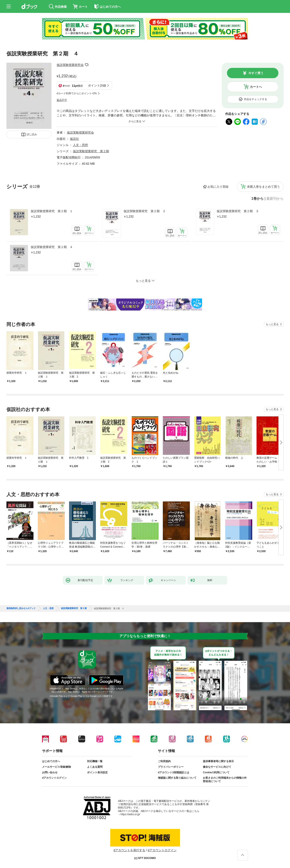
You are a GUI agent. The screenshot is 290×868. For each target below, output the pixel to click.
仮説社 (74, 139)
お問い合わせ (50, 772)
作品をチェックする (255, 99)
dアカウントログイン (54, 778)
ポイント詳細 (97, 85)
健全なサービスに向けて (217, 767)
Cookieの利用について (216, 772)
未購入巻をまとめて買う (263, 187)
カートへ (256, 87)
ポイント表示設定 (97, 772)
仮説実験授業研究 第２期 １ (52, 211)
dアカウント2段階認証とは (174, 772)
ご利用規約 (164, 761)
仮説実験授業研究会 (70, 65)
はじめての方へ (51, 761)
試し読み (32, 134)
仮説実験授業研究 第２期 (91, 151)
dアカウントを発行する (129, 850)
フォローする (87, 65)
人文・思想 (80, 145)
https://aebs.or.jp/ (130, 814)
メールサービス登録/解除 (57, 767)
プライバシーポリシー (171, 767)
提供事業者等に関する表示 (218, 761)
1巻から (258, 199)
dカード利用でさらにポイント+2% (77, 93)
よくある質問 (95, 767)
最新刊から (275, 199)
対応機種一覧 (95, 761)
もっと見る (272, 324)
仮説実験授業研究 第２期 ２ (145, 211)
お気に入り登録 (218, 187)
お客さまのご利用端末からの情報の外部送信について (225, 780)
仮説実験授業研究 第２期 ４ (52, 247)
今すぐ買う (256, 73)
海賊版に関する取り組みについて (177, 778)
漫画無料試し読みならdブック (21, 608)
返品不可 (62, 100)
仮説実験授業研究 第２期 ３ (238, 211)
